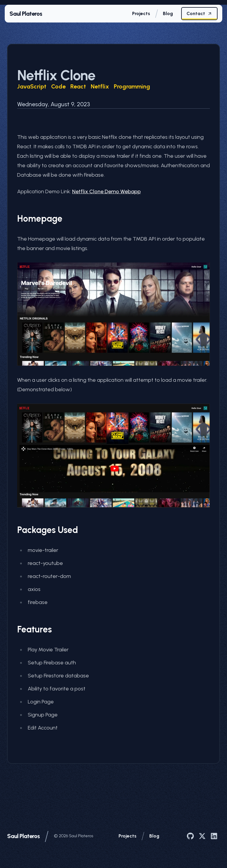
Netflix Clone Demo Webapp (106, 191)
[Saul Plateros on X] (202, 836)
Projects (128, 836)
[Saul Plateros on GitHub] (190, 836)
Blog (154, 836)
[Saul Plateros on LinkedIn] (214, 836)
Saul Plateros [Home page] (26, 14)
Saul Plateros (23, 836)
